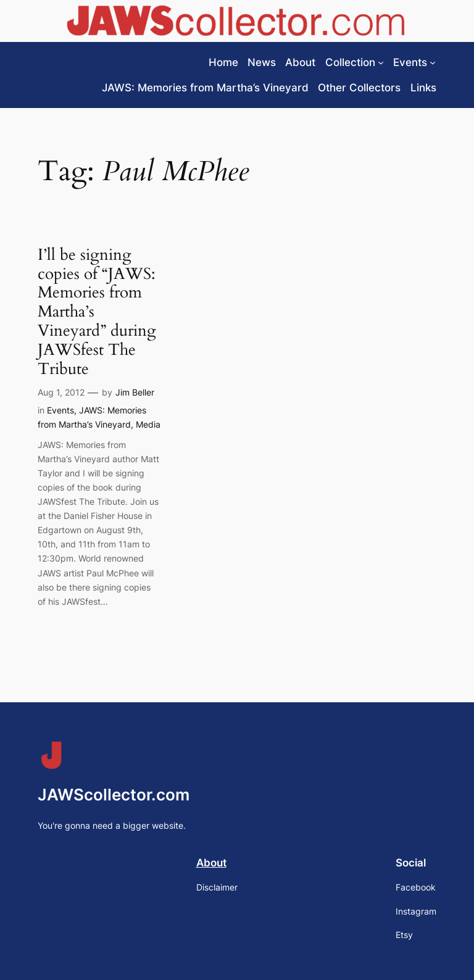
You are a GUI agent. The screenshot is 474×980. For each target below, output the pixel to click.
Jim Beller (135, 392)
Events (60, 410)
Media (148, 424)
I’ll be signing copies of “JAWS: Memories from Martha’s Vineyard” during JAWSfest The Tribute (97, 312)
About (211, 863)
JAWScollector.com (114, 795)
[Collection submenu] (381, 62)
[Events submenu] (433, 62)
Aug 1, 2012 (61, 392)
